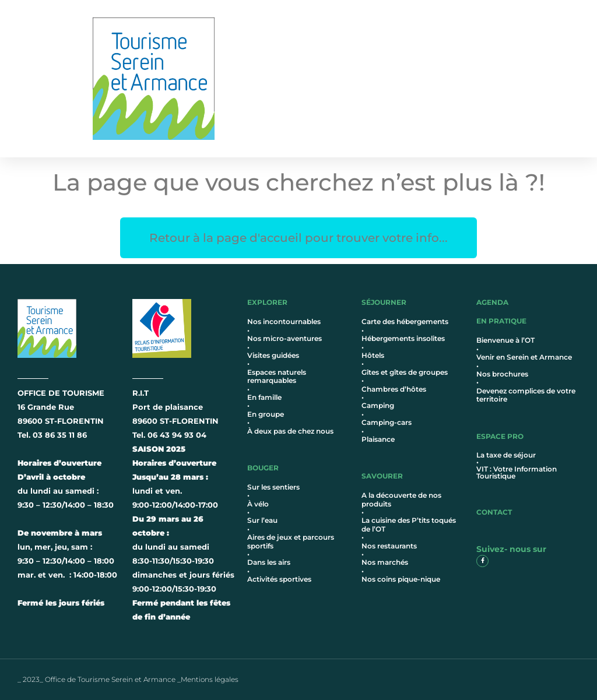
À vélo (258, 504)
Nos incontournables (284, 321)
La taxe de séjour (506, 455)
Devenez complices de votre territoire (526, 395)
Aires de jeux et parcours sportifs (291, 541)
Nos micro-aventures (285, 338)
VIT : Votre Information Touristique (517, 472)
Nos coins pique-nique (401, 579)
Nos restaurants (389, 546)
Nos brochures (502, 374)
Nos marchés (385, 562)
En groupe (266, 414)
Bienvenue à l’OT (505, 340)
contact (494, 512)
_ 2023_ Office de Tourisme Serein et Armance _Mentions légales (128, 679)
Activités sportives (279, 579)
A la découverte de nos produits (401, 499)
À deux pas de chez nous (290, 431)
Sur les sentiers (273, 487)
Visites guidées (273, 355)
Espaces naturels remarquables (277, 376)
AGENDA (492, 302)
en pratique (501, 321)
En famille (264, 397)
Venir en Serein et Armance (524, 357)
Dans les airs (269, 562)
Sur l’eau (262, 520)
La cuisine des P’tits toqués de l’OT (409, 524)
